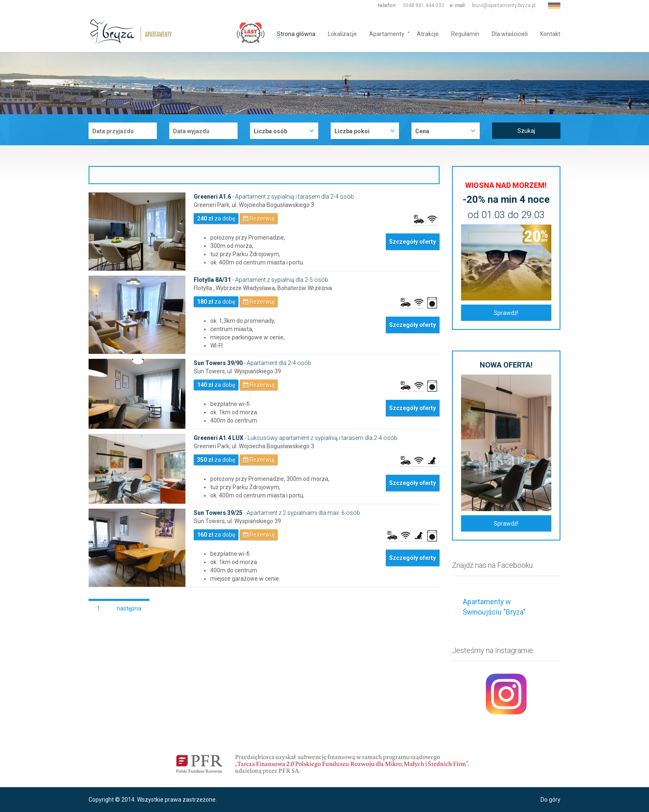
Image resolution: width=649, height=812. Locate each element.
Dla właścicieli (510, 33)
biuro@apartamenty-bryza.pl (504, 5)
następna (129, 608)
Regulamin (465, 33)
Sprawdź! (506, 313)
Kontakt (550, 33)
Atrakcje (428, 33)
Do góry (550, 800)
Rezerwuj (259, 219)
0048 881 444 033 (423, 5)
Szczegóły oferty (412, 242)
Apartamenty (387, 33)
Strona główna (296, 33)
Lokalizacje (342, 33)
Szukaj (526, 131)
